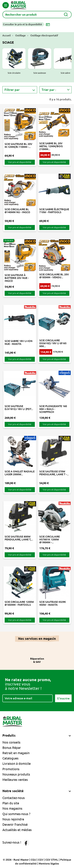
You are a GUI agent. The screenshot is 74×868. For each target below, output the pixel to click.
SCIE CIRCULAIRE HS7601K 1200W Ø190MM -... (50, 539)
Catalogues (10, 758)
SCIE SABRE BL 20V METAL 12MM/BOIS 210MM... (51, 146)
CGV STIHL (52, 860)
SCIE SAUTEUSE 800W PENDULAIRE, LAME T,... (19, 538)
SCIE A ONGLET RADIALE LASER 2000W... (20, 473)
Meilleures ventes (15, 780)
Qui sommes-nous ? (16, 814)
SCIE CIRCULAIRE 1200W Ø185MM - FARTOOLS (19, 603)
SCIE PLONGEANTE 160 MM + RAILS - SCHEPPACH (53, 409)
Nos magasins (12, 808)
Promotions (11, 769)
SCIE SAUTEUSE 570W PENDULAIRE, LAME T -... (54, 473)
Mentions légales (49, 863)
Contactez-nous (14, 798)
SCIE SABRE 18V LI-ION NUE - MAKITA (19, 342)
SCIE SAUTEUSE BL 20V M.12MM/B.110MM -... (18, 145)
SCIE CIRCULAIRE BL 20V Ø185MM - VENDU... (54, 276)
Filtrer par (12, 90)
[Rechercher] (37, 15)
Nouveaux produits (16, 774)
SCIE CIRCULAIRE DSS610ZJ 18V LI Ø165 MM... (53, 343)
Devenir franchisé (15, 824)
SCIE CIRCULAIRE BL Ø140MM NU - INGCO (17, 211)
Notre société (13, 791)
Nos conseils (11, 742)
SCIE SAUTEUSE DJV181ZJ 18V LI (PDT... (19, 408)
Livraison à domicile (17, 764)
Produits (9, 735)
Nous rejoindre (13, 819)
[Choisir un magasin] (48, 24)
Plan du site (11, 803)
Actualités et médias (17, 830)
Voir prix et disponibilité (20, 162)
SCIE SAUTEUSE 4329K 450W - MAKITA (53, 603)
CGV (41, 860)
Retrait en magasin (16, 753)
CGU (33, 860)
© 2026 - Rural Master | (17, 860)
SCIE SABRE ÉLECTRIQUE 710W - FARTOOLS (54, 211)
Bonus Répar (12, 748)
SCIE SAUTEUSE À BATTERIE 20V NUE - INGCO (17, 278)
